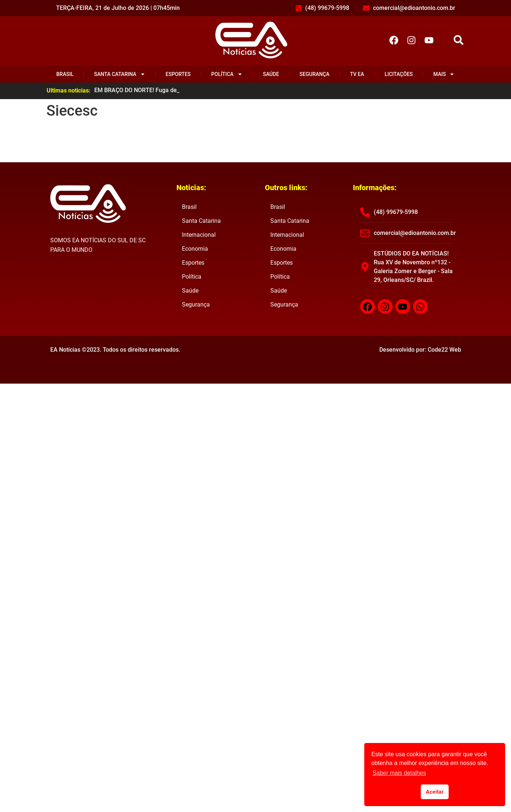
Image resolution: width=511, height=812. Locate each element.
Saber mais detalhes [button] (399, 773)
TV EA (357, 74)
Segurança (315, 74)
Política (227, 74)
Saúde (271, 74)
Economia (195, 249)
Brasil (65, 74)
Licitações (399, 74)
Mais (444, 74)
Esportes (178, 74)
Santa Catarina (120, 74)
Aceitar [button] (435, 792)
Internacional (199, 235)
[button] (458, 40)
